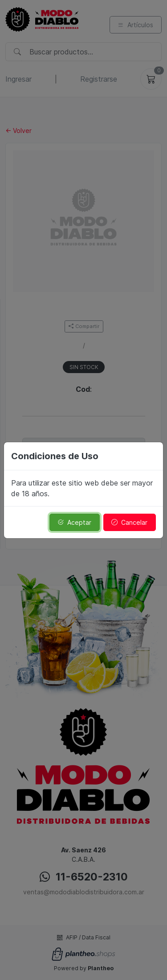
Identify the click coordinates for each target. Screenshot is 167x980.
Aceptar (74, 522)
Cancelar (129, 522)
